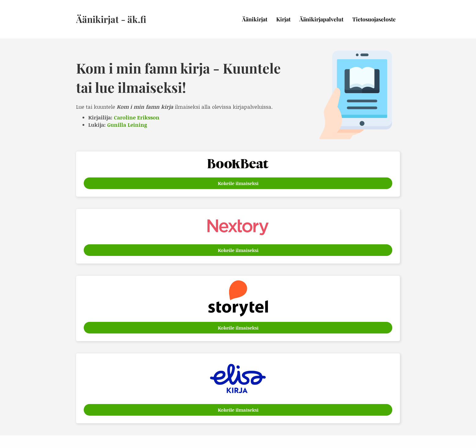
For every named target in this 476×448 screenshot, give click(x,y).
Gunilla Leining (127, 125)
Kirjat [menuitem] (283, 19)
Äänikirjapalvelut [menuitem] (321, 19)
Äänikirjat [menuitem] (255, 19)
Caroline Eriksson (137, 117)
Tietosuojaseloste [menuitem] (374, 19)
